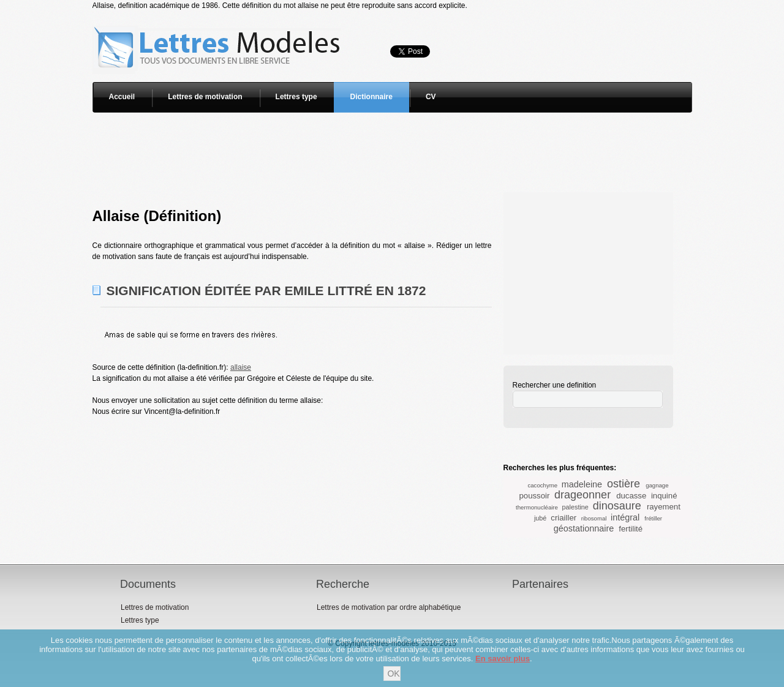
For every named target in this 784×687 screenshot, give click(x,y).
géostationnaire (584, 528)
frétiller (653, 518)
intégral (625, 517)
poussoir (535, 496)
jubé (540, 518)
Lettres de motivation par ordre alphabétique (389, 607)
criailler (563, 518)
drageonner (582, 495)
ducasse (631, 496)
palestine (575, 507)
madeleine (582, 484)
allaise (241, 367)
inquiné (664, 496)
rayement (664, 507)
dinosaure (617, 506)
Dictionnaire (371, 97)
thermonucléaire (537, 507)
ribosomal (594, 518)
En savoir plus (503, 659)
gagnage (657, 485)
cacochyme (542, 485)
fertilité (631, 529)
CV (431, 97)
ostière (624, 484)
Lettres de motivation (205, 97)
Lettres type (296, 97)
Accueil (122, 97)
